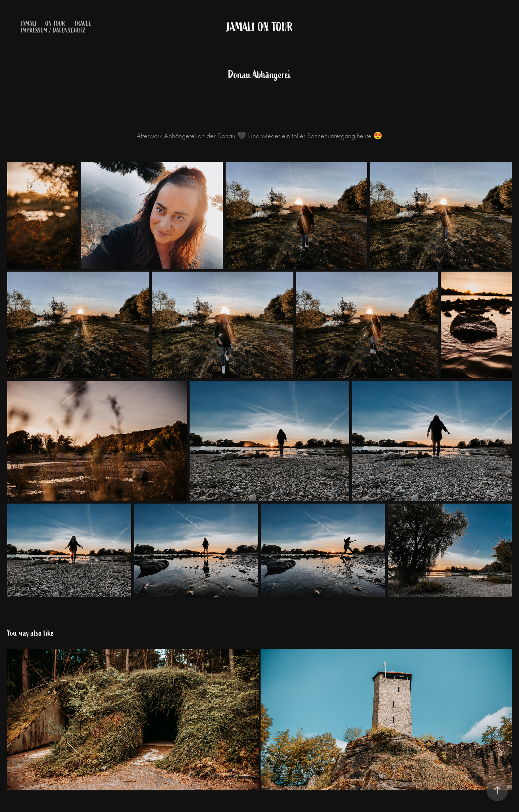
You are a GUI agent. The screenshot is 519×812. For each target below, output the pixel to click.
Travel (83, 24)
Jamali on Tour (260, 27)
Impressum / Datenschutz (53, 30)
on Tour (55, 24)
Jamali (29, 24)
